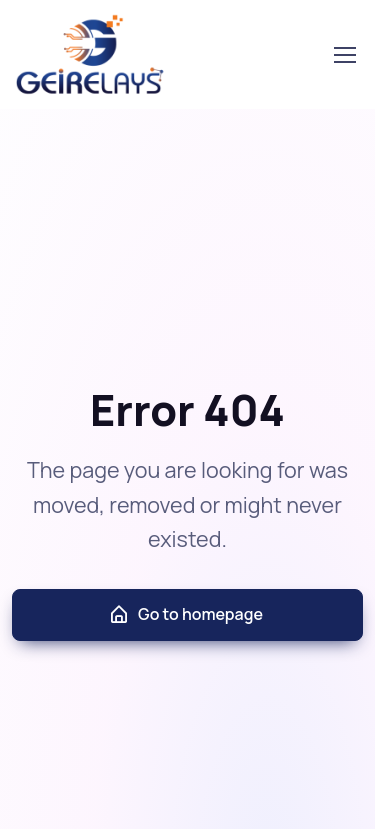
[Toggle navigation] (344, 55)
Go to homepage (185, 614)
